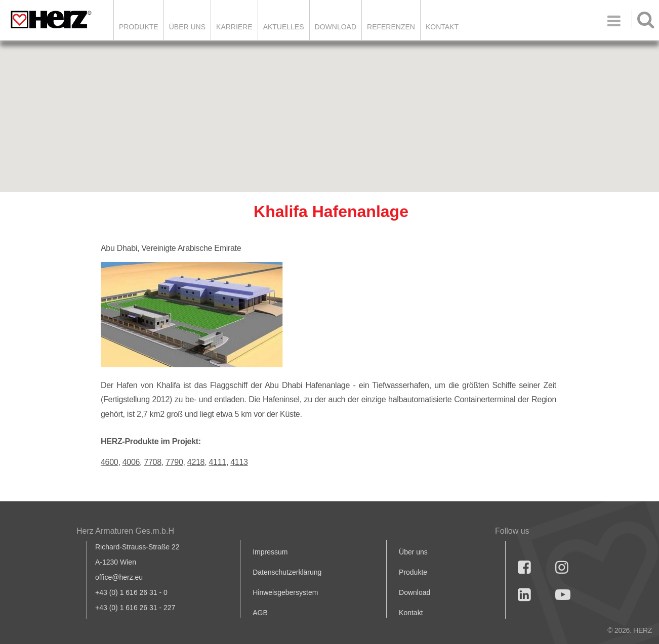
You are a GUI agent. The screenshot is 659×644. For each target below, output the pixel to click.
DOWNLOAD (336, 27)
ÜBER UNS (187, 27)
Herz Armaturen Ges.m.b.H (125, 531)
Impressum (270, 552)
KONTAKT (442, 27)
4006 (131, 462)
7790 (174, 462)
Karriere (234, 27)
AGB (260, 613)
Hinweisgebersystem (285, 592)
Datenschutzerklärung (287, 572)
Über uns (413, 552)
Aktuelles (284, 27)
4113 (239, 462)
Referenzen (391, 27)
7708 (152, 462)
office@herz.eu (119, 577)
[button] (329, 107)
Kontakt (411, 613)
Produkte (139, 27)
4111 (218, 462)
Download (415, 592)
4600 (109, 462)
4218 (196, 462)
